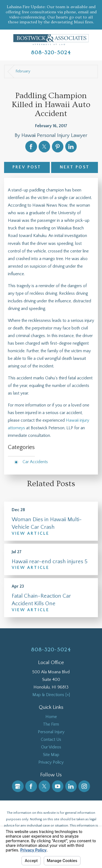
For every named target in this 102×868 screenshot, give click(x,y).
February (23, 71)
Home (51, 717)
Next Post (75, 167)
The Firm (51, 724)
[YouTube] (58, 786)
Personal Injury (51, 732)
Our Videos (51, 747)
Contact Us (51, 740)
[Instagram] (84, 786)
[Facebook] (31, 786)
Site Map (51, 755)
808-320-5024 (51, 53)
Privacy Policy (51, 762)
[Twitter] (44, 786)
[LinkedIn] (71, 786)
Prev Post (27, 167)
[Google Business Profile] (18, 786)
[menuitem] (51, 717)
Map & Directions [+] (51, 695)
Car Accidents (35, 462)
